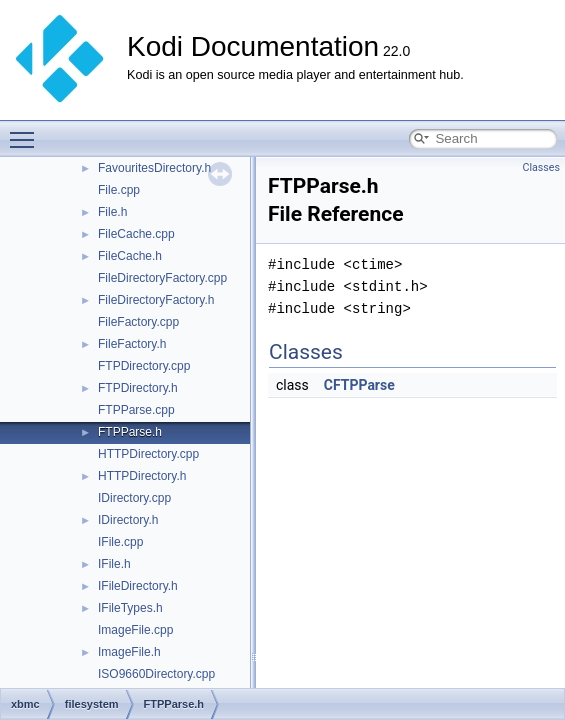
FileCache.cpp (136, 234)
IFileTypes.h (130, 608)
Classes (541, 167)
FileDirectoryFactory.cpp (162, 278)
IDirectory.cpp (134, 498)
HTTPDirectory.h (142, 476)
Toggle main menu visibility (27, 131)
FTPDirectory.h (138, 388)
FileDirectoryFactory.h (156, 300)
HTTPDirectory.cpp (148, 454)
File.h (112, 212)
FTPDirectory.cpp (144, 366)
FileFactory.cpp (138, 322)
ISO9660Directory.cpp (156, 674)
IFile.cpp (120, 542)
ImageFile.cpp (135, 630)
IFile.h (114, 564)
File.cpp (119, 190)
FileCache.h (130, 256)
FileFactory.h (132, 344)
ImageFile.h (129, 652)
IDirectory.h (128, 520)
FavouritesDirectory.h (154, 168)
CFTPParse (359, 385)
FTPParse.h (130, 432)
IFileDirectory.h (138, 586)
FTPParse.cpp (136, 410)
